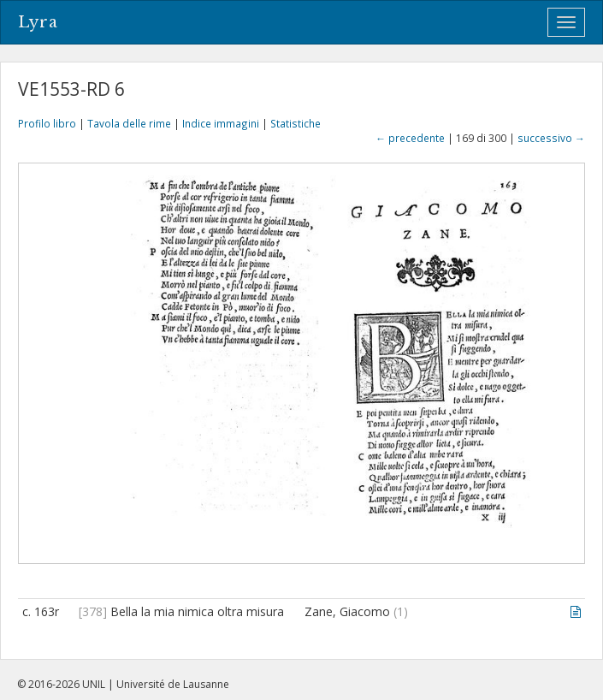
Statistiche (296, 123)
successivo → (551, 138)
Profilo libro (47, 123)
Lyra (38, 22)
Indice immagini (221, 123)
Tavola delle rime (129, 123)
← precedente (410, 138)
